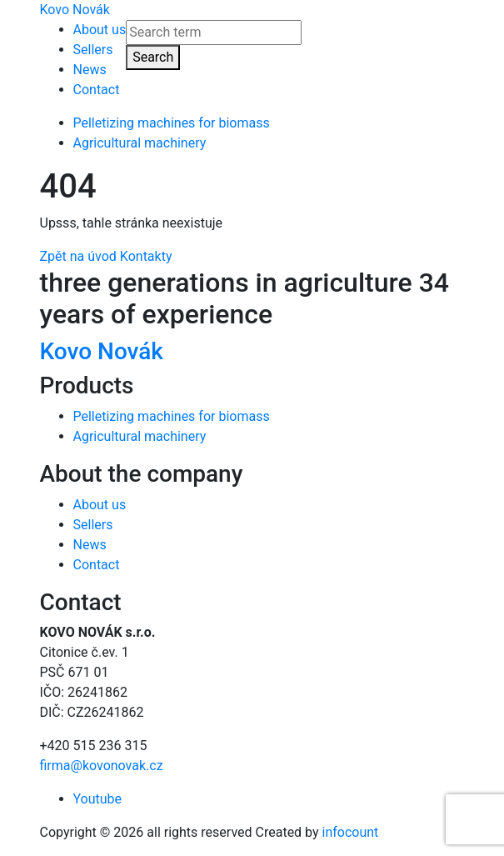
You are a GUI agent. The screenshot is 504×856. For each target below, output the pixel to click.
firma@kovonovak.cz (102, 766)
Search (153, 57)
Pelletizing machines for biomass (172, 123)
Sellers (93, 50)
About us (100, 30)
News (90, 70)
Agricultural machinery (140, 143)
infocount (351, 832)
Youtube (98, 799)
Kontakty (146, 256)
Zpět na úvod (78, 256)
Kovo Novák (75, 10)
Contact (97, 90)
